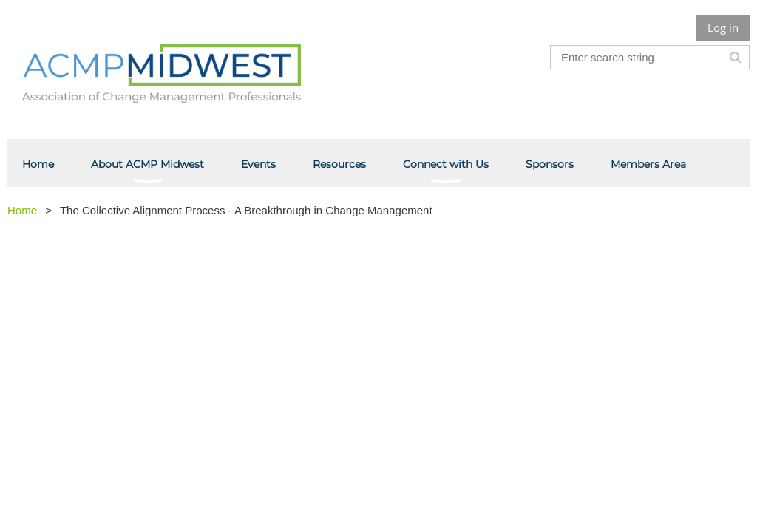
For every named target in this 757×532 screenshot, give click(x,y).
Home (22, 210)
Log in (723, 27)
